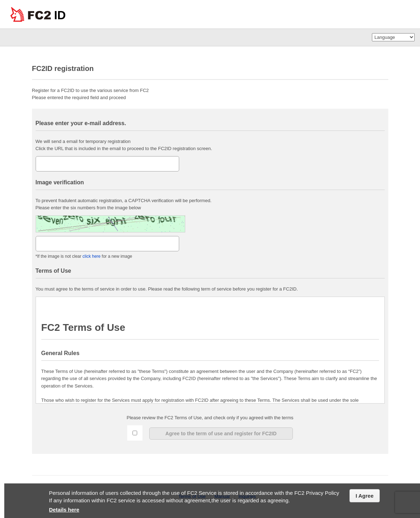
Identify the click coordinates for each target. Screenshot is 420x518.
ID (60, 15)
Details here (64, 510)
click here (91, 256)
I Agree (364, 496)
